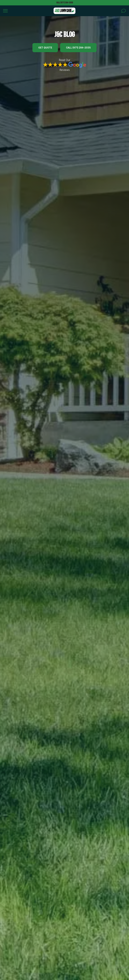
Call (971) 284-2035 (65, 3)
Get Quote (45, 48)
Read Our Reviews (64, 65)
